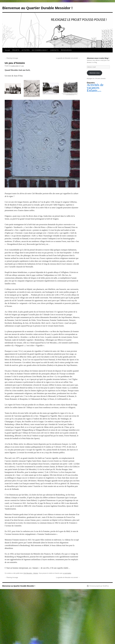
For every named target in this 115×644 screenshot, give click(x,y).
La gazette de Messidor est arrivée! (68, 58)
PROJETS (16, 50)
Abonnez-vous (94, 73)
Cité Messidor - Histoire (31, 573)
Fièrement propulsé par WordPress (99, 586)
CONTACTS (54, 50)
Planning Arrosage (11, 58)
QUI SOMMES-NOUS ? (40, 50)
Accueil (7, 50)
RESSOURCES (66, 50)
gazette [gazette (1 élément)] (100, 91)
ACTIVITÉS (26, 50)
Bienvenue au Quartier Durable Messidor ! (37, 8)
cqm (23, 66)
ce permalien (67, 573)
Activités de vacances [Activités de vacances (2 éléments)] (95, 86)
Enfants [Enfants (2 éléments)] (92, 90)
